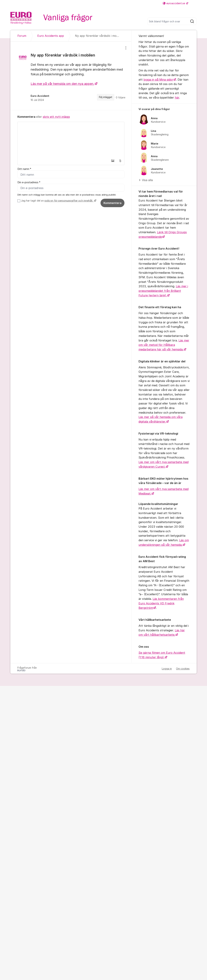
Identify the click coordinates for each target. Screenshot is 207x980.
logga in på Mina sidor (158, 80)
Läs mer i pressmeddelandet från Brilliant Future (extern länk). (163, 291)
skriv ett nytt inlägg (56, 117)
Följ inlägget (106, 97)
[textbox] (71, 140)
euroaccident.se (174, 3)
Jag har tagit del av (58, 201)
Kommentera (112, 203)
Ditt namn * (24, 169)
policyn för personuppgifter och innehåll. (69, 201)
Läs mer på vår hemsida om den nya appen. (62, 84)
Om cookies (183, 669)
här (177, 98)
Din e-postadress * (29, 182)
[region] (71, 76)
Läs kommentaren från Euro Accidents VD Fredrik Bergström (161, 603)
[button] (113, 161)
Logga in (167, 669)
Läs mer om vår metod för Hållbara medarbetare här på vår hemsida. (164, 345)
